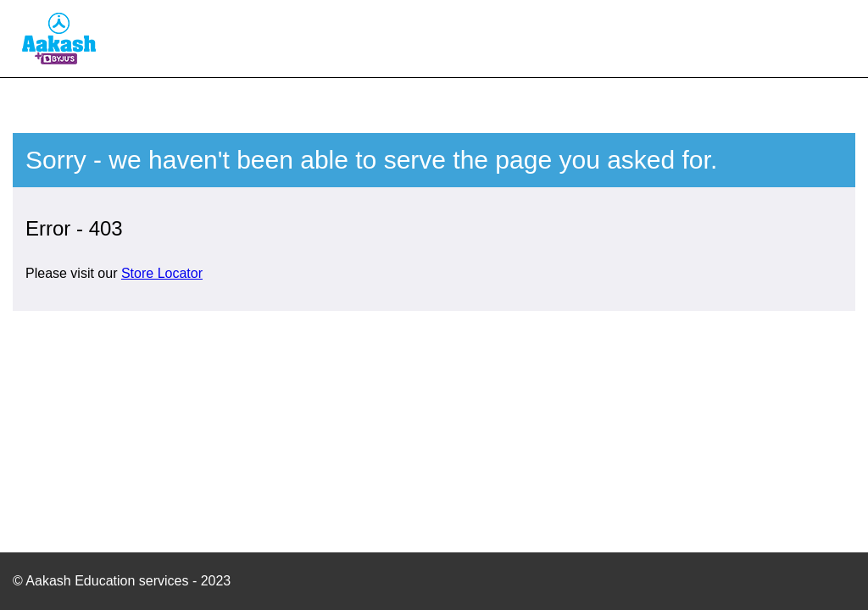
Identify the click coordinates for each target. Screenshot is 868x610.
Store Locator (162, 273)
